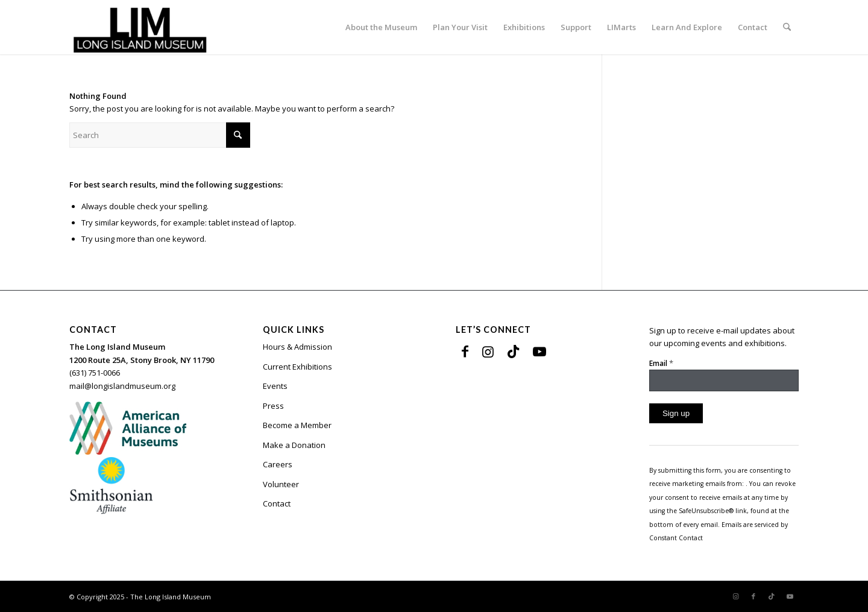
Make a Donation (294, 445)
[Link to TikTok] (513, 351)
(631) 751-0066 (95, 373)
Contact (277, 503)
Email (661, 363)
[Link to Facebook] (465, 351)
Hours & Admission (297, 347)
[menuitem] (381, 27)
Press (273, 406)
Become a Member (297, 425)
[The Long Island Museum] (140, 27)
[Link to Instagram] (488, 351)
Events (275, 386)
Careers (278, 464)
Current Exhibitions (297, 367)
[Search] (787, 27)
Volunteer (281, 484)
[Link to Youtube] (539, 351)
